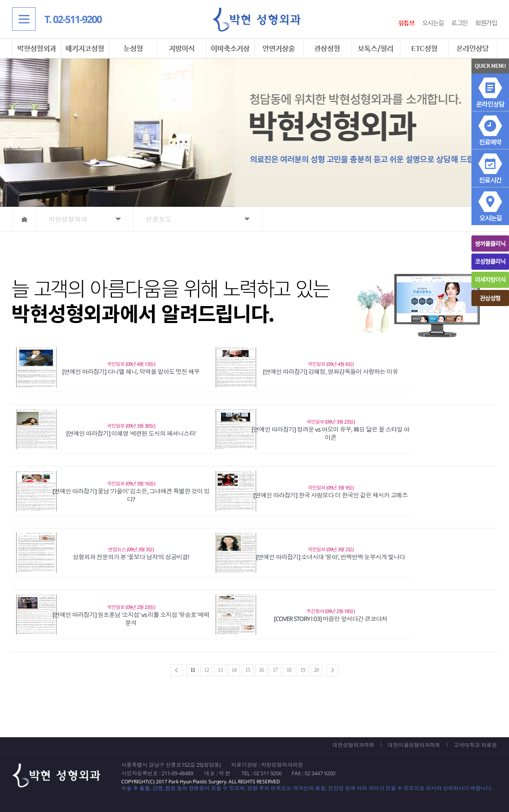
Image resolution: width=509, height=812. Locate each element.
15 (248, 670)
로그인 (460, 23)
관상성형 (327, 49)
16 (261, 670)
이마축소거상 (230, 49)
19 (303, 670)
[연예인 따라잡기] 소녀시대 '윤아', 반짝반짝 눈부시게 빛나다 (331, 557)
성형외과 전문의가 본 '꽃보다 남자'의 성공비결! (131, 557)
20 (316, 670)
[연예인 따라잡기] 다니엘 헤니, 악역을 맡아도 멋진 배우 (131, 371)
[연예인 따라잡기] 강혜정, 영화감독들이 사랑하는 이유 (330, 371)
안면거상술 (279, 49)
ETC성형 (424, 49)
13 (220, 670)
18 (289, 670)
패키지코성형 (85, 49)
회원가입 (486, 23)
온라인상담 (473, 49)
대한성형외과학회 (353, 745)
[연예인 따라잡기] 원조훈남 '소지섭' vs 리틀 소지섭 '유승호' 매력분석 (131, 619)
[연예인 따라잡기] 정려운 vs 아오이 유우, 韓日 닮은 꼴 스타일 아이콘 (330, 433)
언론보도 (159, 219)
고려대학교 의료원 (475, 745)
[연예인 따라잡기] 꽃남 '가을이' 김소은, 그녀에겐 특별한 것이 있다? (131, 495)
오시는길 (433, 23)
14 (234, 670)
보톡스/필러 (376, 49)
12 (206, 670)
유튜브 (407, 23)
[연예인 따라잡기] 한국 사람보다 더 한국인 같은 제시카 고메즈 (330, 495)
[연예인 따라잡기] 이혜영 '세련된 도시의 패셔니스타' (131, 433)
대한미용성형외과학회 (414, 745)
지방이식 (182, 49)
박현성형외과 (37, 49)
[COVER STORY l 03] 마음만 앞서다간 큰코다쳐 (331, 619)
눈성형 (133, 49)
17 (275, 670)
